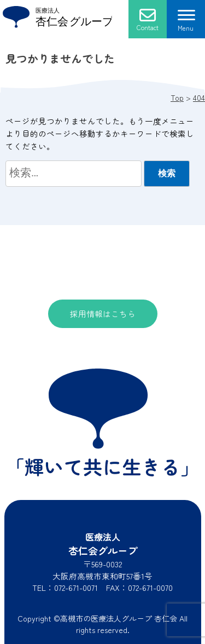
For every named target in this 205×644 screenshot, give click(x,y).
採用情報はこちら (103, 314)
